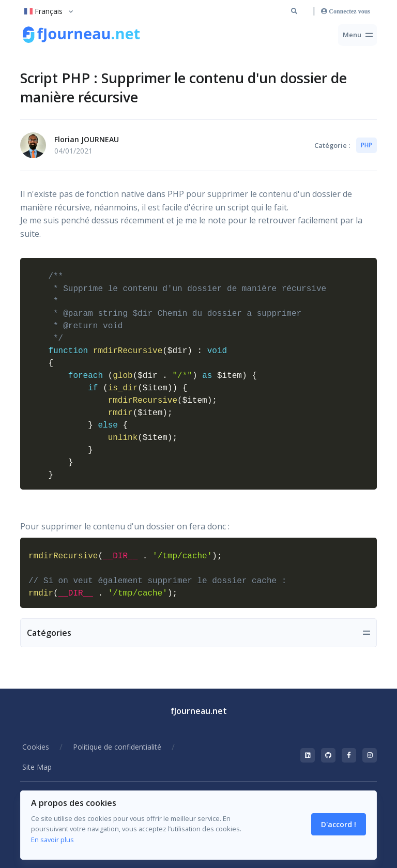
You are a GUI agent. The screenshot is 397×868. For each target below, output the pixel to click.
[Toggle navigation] (357, 35)
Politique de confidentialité (117, 747)
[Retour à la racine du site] (82, 35)
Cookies (36, 747)
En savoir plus (52, 840)
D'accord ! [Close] (339, 824)
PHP (367, 145)
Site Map (37, 767)
